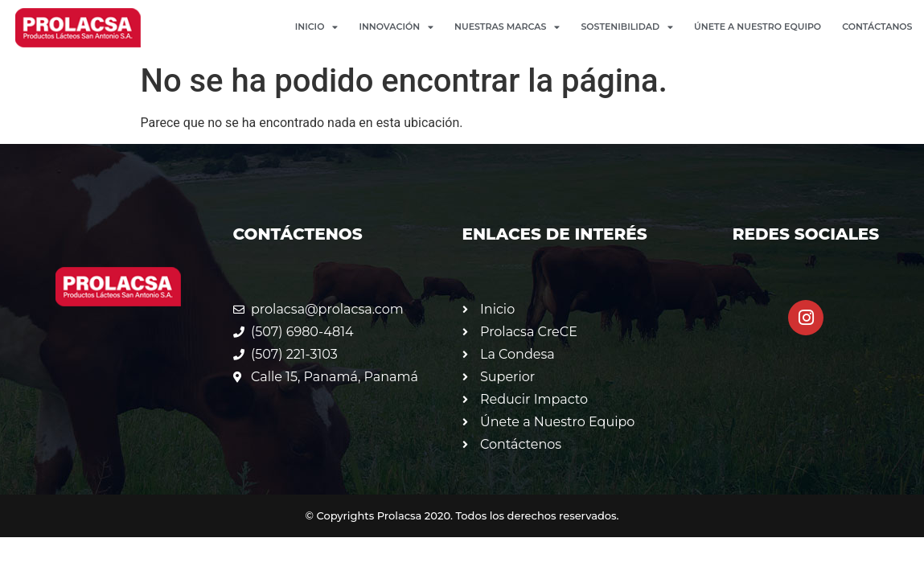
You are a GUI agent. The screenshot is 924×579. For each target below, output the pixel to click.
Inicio (317, 27)
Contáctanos (877, 27)
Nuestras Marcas (507, 27)
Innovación (396, 27)
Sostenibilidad (627, 27)
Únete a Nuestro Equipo (758, 27)
